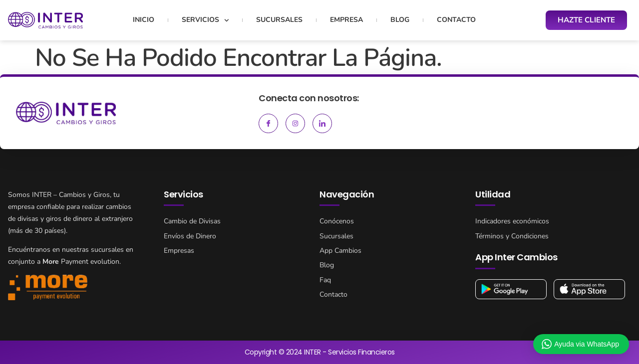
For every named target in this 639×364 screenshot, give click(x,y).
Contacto (456, 20)
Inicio (144, 20)
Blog (400, 20)
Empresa (346, 20)
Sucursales (279, 20)
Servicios (205, 20)
